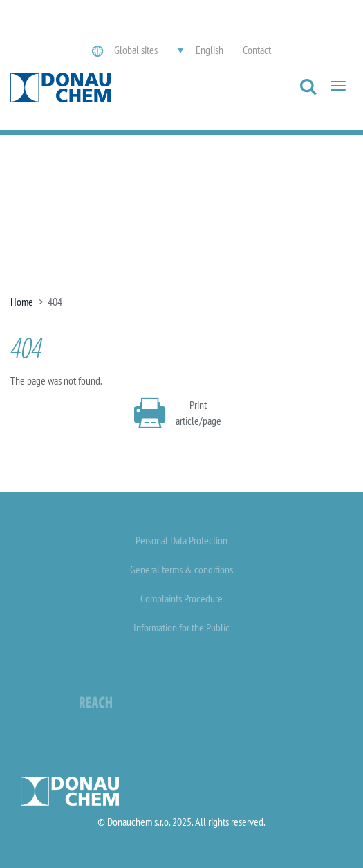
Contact (257, 50)
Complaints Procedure (181, 598)
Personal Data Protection (181, 540)
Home (22, 302)
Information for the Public (181, 627)
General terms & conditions (181, 569)
